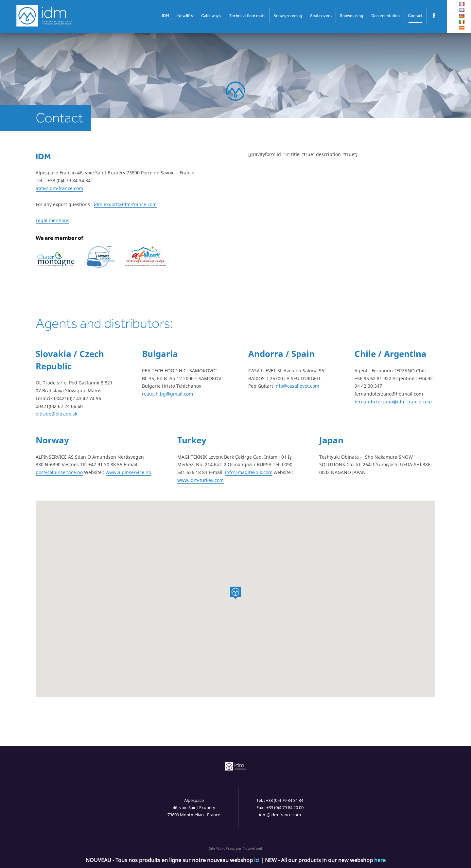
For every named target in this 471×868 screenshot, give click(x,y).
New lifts (185, 16)
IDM (166, 16)
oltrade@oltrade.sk (56, 414)
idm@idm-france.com (59, 188)
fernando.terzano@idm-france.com (393, 402)
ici (257, 860)
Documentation (385, 16)
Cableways (211, 16)
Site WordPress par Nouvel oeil (235, 848)
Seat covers (321, 16)
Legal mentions (52, 220)
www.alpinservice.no (128, 472)
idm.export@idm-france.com (125, 204)
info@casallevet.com (297, 386)
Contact (415, 16)
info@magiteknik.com (249, 472)
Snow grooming (288, 16)
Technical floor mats (247, 16)
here (380, 860)
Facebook (434, 16)
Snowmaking (351, 16)
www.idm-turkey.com (201, 480)
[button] (235, 593)
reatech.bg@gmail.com (167, 394)
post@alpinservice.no (59, 472)
